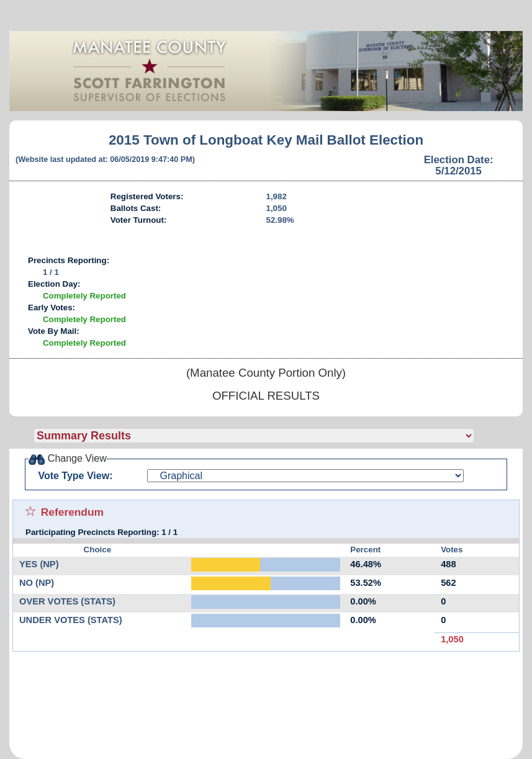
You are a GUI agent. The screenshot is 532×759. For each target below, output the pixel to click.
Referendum (72, 512)
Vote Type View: (75, 476)
